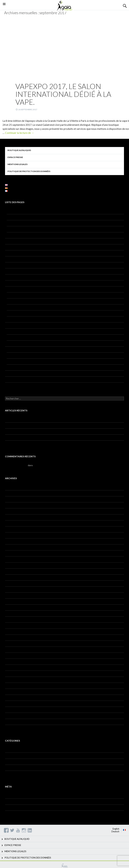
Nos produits (12, 289)
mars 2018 (10, 607)
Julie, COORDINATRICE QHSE (21, 443)
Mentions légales (14, 283)
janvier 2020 (11, 523)
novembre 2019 (13, 535)
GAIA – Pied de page (16, 265)
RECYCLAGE (13, 343)
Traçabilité (11, 379)
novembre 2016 (13, 655)
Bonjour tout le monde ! (46, 465)
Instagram (24, 830)
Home (8, 271)
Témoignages (12, 774)
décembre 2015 (13, 710)
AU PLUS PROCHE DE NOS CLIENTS (26, 217)
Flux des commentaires (17, 807)
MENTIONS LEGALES (18, 164)
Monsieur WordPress (16, 465)
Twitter (12, 830)
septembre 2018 (14, 589)
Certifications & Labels (19, 367)
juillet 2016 (11, 674)
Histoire (9, 762)
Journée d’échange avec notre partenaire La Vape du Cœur (36, 419)
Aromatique (13, 361)
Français (125, 830)
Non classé (11, 768)
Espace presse (13, 253)
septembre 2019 (14, 547)
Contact (9, 241)
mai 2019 (10, 565)
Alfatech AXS (14, 313)
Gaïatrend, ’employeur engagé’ (21, 425)
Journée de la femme (16, 431)
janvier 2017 (11, 643)
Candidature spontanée (18, 385)
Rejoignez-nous (13, 373)
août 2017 (10, 625)
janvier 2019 (11, 577)
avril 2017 (10, 631)
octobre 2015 (12, 716)
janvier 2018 (11, 613)
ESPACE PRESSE (15, 157)
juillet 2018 (11, 595)
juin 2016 (10, 680)
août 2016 (10, 667)
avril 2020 (10, 511)
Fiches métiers (13, 756)
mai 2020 (10, 505)
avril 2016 (10, 692)
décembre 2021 (13, 487)
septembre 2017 (14, 619)
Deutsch (115, 831)
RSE (9, 235)
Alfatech (11, 307)
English (116, 829)
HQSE (10, 337)
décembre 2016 (13, 649)
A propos (10, 211)
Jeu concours (12, 277)
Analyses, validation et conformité (24, 355)
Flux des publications (16, 801)
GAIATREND (64, 866)
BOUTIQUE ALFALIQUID (19, 150)
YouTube (18, 830)
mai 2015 (10, 728)
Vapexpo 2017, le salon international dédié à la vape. (63, 94)
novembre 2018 (13, 583)
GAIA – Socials (13, 259)
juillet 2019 (11, 559)
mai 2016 (10, 686)
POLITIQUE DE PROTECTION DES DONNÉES (29, 171)
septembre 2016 (14, 661)
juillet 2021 (11, 493)
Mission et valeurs (16, 223)
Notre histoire (14, 229)
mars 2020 (10, 517)
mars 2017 (10, 637)
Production (11, 331)
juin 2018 (10, 601)
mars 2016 (10, 698)
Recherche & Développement (21, 349)
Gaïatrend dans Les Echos (19, 437)
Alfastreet (12, 301)
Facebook (6, 830)
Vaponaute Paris (15, 319)
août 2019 (10, 553)
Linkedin (30, 830)
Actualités (10, 749)
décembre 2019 (13, 529)
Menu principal (4, 8)
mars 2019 (10, 571)
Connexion (11, 795)
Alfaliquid (12, 295)
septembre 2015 (14, 722)
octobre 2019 (12, 541)
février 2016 (11, 704)
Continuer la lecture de (20, 133)
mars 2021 (10, 499)
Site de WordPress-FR (17, 813)
